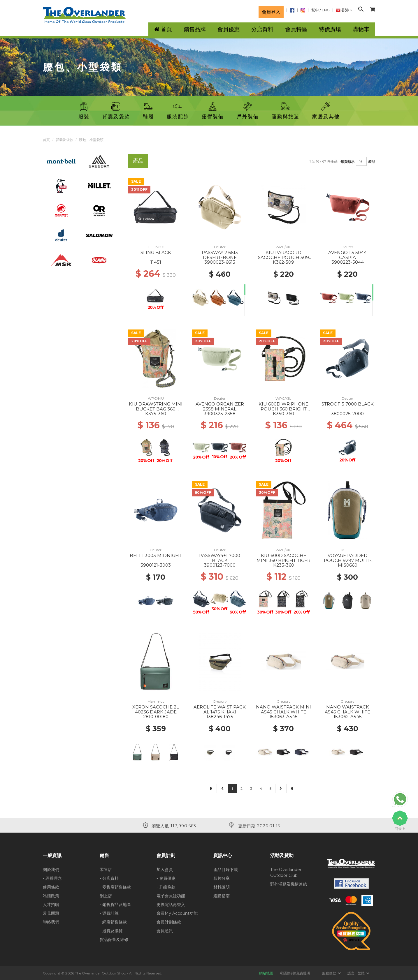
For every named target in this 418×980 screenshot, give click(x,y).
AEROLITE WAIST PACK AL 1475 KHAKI (220, 709)
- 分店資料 (109, 878)
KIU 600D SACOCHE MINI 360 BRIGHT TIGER (283, 558)
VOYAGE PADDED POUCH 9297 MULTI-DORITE (348, 560)
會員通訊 (165, 931)
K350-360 (283, 414)
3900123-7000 (220, 565)
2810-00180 (156, 717)
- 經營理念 (52, 878)
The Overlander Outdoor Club (286, 873)
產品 (372, 162)
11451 (156, 262)
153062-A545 (348, 717)
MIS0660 (348, 565)
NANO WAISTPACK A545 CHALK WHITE (347, 709)
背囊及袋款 (64, 140)
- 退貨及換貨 (111, 931)
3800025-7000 (347, 414)
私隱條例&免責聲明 (295, 973)
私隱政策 (51, 896)
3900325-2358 (220, 414)
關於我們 (51, 870)
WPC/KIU (283, 247)
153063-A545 (283, 717)
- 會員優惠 (166, 878)
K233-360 (284, 565)
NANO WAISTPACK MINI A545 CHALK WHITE (283, 709)
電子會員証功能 (171, 896)
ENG (326, 10)
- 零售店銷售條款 (115, 887)
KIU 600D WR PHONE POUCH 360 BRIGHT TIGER (283, 409)
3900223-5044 (348, 262)
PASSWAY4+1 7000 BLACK (220, 558)
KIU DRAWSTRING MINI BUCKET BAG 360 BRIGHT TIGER (156, 409)
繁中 (315, 10)
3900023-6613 (220, 262)
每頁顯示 (347, 162)
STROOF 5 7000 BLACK (348, 404)
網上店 (106, 896)
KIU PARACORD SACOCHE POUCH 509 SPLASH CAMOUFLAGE (284, 257)
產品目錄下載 (226, 870)
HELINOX (156, 247)
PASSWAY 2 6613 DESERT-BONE (220, 255)
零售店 (106, 870)
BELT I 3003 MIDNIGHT (156, 555)
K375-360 (156, 414)
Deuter (220, 247)
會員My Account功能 (177, 913)
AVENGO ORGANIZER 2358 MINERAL (220, 406)
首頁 (46, 140)
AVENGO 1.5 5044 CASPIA (347, 255)
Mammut (156, 701)
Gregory (220, 701)
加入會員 (165, 870)
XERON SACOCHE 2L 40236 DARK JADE (156, 709)
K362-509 (283, 262)
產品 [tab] (138, 161)
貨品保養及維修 (114, 940)
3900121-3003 (156, 565)
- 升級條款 (166, 887)
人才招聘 (51, 905)
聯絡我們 (51, 922)
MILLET (348, 550)
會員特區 (296, 29)
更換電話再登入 (171, 905)
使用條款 (51, 887)
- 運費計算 (109, 913)
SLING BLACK (156, 252)
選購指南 (222, 896)
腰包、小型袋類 (91, 140)
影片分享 (222, 878)
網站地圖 (266, 973)
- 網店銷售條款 (113, 922)
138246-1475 (220, 717)
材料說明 (222, 887)
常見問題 (51, 913)
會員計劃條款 (169, 922)
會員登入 (271, 12)
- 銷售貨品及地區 (115, 905)
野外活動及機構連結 (289, 884)
